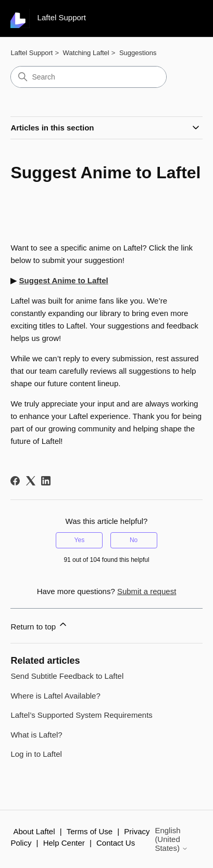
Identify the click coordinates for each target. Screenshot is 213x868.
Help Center (64, 843)
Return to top (39, 625)
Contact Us (116, 843)
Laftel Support (32, 53)
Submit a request (147, 591)
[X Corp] (31, 481)
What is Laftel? (36, 735)
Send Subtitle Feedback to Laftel (67, 676)
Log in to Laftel (36, 754)
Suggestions (138, 53)
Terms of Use (90, 831)
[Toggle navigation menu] (184, 19)
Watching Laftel (86, 53)
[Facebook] (15, 481)
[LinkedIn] (46, 481)
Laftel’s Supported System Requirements (81, 715)
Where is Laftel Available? (55, 696)
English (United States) (171, 839)
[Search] (89, 77)
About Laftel (34, 831)
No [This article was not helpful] (134, 540)
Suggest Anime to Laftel (64, 280)
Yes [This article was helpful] (80, 540)
